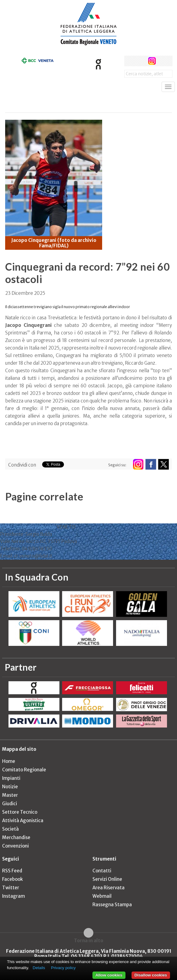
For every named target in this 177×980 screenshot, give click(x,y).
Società (10, 829)
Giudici (10, 804)
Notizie (10, 787)
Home (9, 761)
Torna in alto (89, 940)
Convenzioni (15, 846)
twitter (141, 61)
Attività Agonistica (23, 820)
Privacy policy (63, 968)
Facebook (12, 879)
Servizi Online (107, 879)
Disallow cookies (151, 975)
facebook (130, 61)
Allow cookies (109, 975)
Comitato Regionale (24, 770)
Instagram (13, 896)
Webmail (102, 896)
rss (163, 61)
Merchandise (16, 837)
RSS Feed (12, 871)
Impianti (11, 778)
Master (10, 795)
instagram (152, 61)
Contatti (102, 871)
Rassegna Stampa (112, 905)
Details (39, 968)
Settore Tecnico (20, 812)
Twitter (11, 888)
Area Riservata (109, 888)
